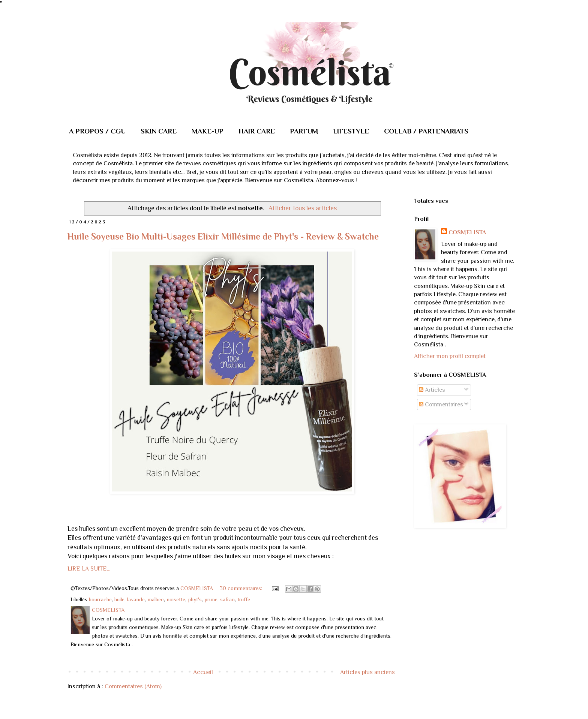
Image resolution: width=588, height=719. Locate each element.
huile (119, 599)
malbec (156, 599)
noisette (176, 599)
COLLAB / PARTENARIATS (426, 131)
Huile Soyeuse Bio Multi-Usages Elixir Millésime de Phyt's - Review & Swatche (223, 236)
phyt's (195, 599)
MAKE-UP (208, 131)
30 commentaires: (242, 588)
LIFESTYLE (351, 131)
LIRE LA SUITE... (89, 569)
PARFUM (304, 131)
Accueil (203, 672)
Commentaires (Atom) (133, 686)
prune (211, 599)
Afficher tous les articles (303, 208)
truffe (244, 599)
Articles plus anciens (367, 672)
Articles (432, 390)
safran (227, 599)
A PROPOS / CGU (97, 131)
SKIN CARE (159, 131)
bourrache (100, 599)
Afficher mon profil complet (450, 356)
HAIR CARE (257, 131)
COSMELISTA (467, 232)
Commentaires (441, 404)
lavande (136, 599)
